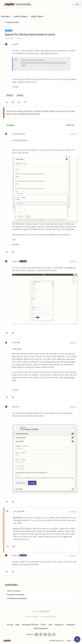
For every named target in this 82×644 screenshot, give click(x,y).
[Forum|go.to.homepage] (17, 4)
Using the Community (15, 595)
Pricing (10, 625)
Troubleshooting (12, 22)
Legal (69, 641)
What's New (38, 16)
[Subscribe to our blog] (45, 635)
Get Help (6, 16)
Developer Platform (30, 625)
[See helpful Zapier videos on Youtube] (54, 635)
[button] (77, 4)
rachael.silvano (17, 134)
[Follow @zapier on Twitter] (50, 635)
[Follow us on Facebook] (37, 635)
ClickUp (10, 95)
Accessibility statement (49, 617)
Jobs (50, 625)
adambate (16, 407)
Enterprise (59, 625)
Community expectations (17, 598)
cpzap (14, 44)
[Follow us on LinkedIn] (41, 635)
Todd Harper (18, 511)
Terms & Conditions (32, 617)
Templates (71, 625)
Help (17, 625)
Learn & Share (21, 16)
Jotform (20, 95)
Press (43, 625)
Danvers (15, 343)
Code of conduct (14, 591)
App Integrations (41, 628)
